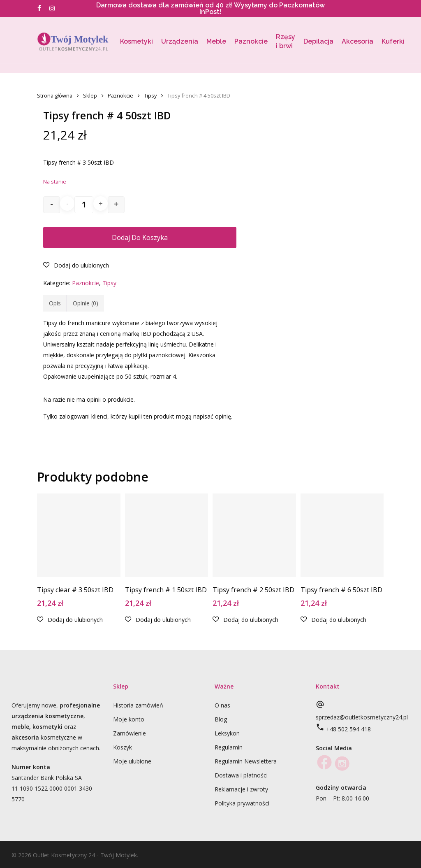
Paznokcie (120, 95)
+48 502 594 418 (348, 729)
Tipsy (150, 95)
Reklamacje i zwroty (241, 789)
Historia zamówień (138, 705)
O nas (222, 705)
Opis (55, 303)
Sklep (90, 95)
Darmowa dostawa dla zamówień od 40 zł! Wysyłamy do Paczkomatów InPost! (210, 8)
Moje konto (129, 719)
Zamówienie (130, 733)
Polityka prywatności (242, 803)
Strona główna (55, 95)
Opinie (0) (86, 303)
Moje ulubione (132, 761)
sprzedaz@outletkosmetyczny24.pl (362, 717)
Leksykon (227, 733)
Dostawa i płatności (241, 775)
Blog (221, 719)
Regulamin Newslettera (246, 761)
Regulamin (229, 747)
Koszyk (123, 747)
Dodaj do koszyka (140, 237)
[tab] (55, 303)
